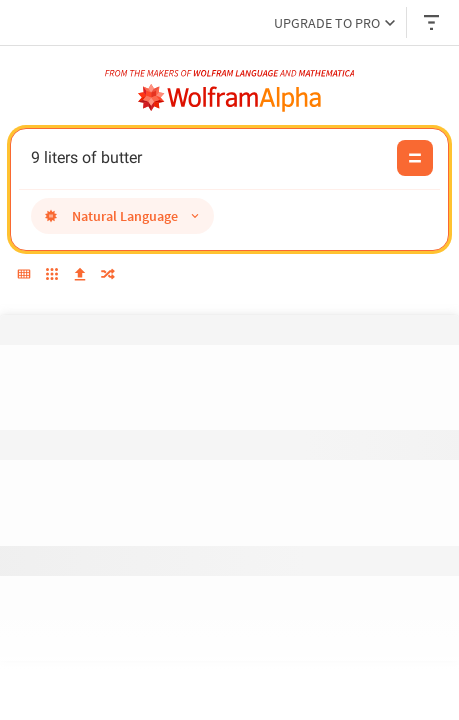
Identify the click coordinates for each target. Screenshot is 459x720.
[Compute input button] (415, 158)
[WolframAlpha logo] (230, 98)
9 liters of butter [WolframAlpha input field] (208, 158)
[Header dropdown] (433, 22)
